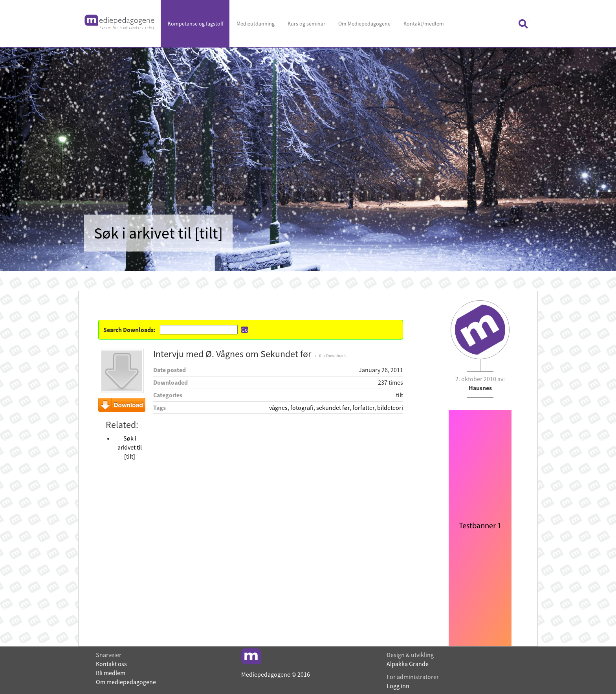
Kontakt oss (111, 664)
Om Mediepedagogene (364, 24)
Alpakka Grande (408, 664)
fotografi (302, 408)
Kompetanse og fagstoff (195, 24)
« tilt (319, 356)
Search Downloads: (129, 330)
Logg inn (398, 686)
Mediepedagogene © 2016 (276, 674)
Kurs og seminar (306, 24)
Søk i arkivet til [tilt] (130, 447)
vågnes (278, 408)
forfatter (363, 408)
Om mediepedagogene (126, 682)
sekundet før (333, 408)
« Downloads (335, 356)
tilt (400, 395)
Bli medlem (111, 673)
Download (122, 405)
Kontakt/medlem (423, 24)
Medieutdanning (255, 24)
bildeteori (390, 408)
